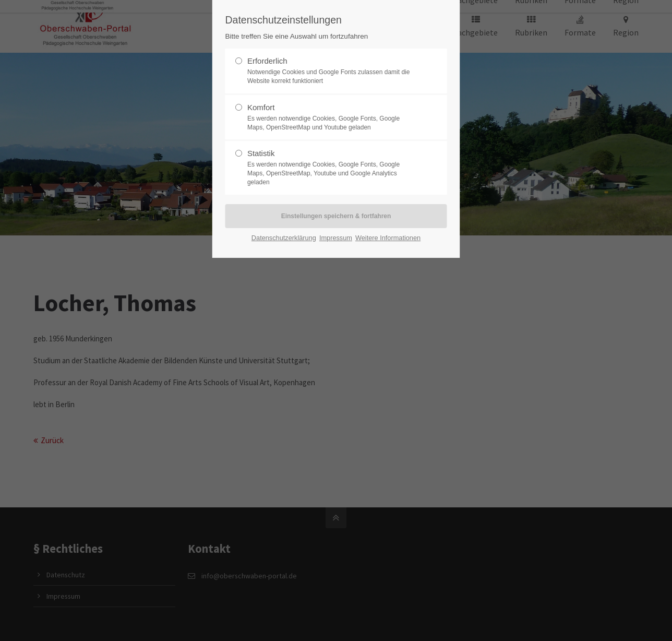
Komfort (332, 117)
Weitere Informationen (388, 238)
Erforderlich (332, 71)
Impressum (336, 238)
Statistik (332, 168)
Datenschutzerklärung (284, 238)
